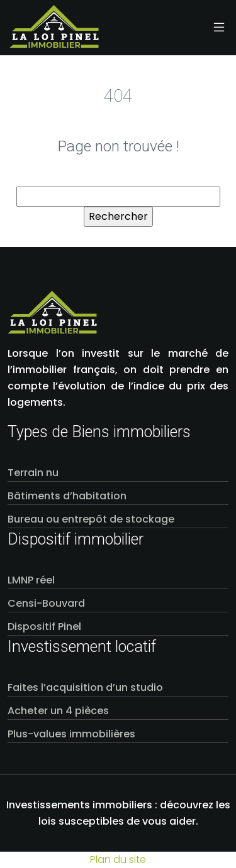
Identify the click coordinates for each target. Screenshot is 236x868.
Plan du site (118, 860)
